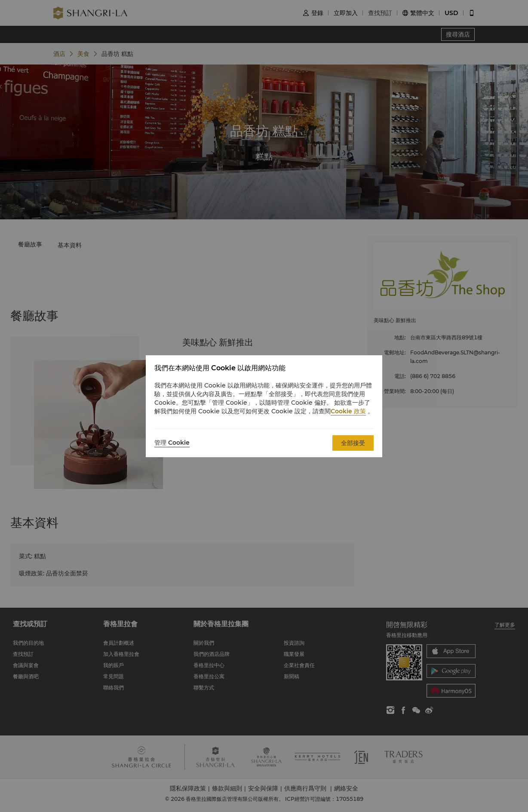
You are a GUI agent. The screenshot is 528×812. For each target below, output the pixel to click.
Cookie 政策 (348, 411)
